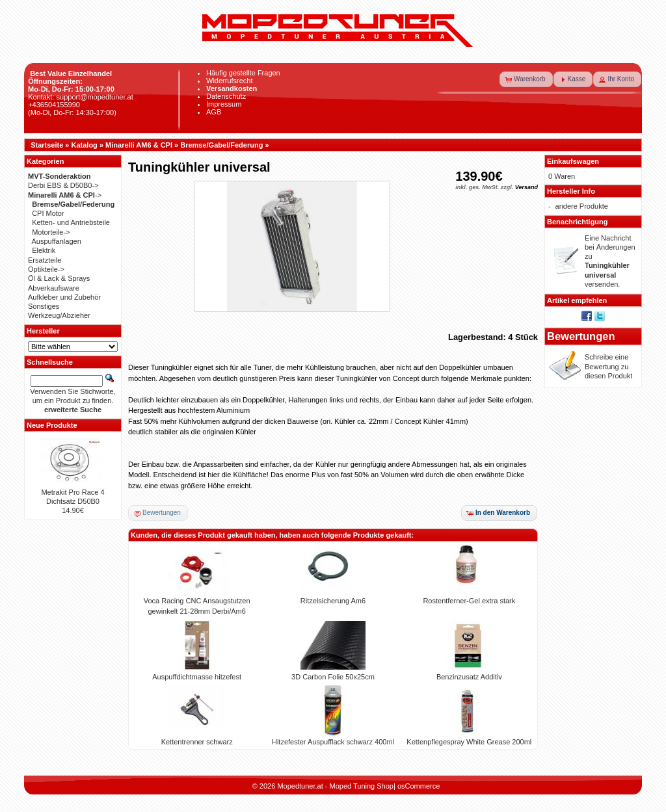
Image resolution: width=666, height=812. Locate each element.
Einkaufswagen (573, 161)
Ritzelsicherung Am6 (333, 601)
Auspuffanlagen (57, 241)
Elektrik (44, 250)
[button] (526, 79)
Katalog (85, 145)
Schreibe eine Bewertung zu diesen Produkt (608, 366)
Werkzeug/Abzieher (59, 315)
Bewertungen (581, 336)
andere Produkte (582, 206)
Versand (526, 187)
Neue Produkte (52, 425)
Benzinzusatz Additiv (469, 677)
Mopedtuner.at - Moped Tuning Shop (335, 786)
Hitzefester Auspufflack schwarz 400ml (333, 742)
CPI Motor (48, 213)
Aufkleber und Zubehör (64, 297)
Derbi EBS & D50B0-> (63, 185)
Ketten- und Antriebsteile (71, 222)
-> (65, 195)
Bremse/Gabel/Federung (221, 145)
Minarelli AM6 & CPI (139, 145)
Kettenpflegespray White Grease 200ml (469, 742)
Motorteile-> (51, 232)
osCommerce (419, 786)
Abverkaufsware (54, 288)
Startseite (47, 145)
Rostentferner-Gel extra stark (469, 601)
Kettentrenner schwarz (197, 742)
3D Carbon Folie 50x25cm (333, 677)
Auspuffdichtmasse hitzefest (197, 677)
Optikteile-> (46, 269)
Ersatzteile (45, 260)
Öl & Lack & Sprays (59, 278)
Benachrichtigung (578, 222)
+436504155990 (54, 105)
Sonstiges (44, 306)
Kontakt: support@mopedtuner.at (81, 97)
